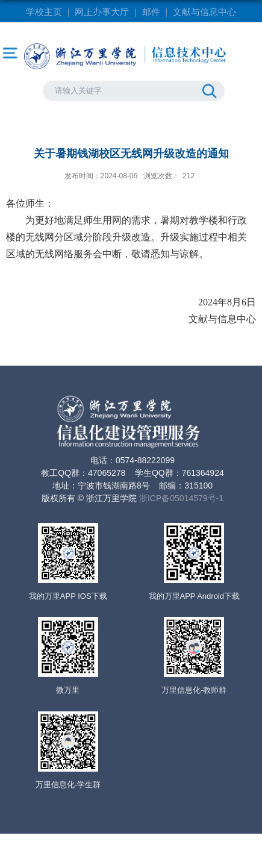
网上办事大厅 (102, 12)
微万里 (68, 690)
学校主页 (44, 12)
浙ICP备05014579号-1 (181, 498)
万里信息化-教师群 (194, 690)
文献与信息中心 (204, 12)
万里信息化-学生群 (68, 785)
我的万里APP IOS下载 (68, 596)
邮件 (151, 12)
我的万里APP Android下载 (194, 596)
